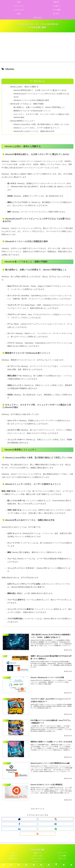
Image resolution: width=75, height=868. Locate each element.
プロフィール (62, 859)
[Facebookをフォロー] (19, 824)
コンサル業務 (62, 856)
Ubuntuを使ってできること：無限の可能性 (27, 104)
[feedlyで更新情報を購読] (56, 829)
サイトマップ (37, 862)
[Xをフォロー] (56, 819)
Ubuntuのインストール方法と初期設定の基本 (31, 100)
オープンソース (62, 853)
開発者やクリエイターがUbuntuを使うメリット (32, 111)
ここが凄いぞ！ (13, 856)
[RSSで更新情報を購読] (37, 834)
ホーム (13, 853)
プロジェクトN (37, 856)
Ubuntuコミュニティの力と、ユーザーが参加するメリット (37, 128)
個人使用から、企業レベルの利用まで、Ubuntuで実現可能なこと (39, 107)
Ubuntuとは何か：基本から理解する (24, 87)
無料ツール (37, 853)
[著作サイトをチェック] (19, 819)
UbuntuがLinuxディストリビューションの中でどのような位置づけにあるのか (41, 95)
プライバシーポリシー (37, 859)
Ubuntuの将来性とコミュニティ (23, 121)
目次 (36, 81)
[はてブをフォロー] (56, 824)
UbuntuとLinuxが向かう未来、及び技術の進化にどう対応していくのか (41, 125)
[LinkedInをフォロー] (19, 829)
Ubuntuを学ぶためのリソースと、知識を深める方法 (34, 132)
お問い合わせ (13, 859)
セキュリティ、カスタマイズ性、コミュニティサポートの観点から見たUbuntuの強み (42, 116)
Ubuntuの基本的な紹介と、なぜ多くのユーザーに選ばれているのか (40, 90)
